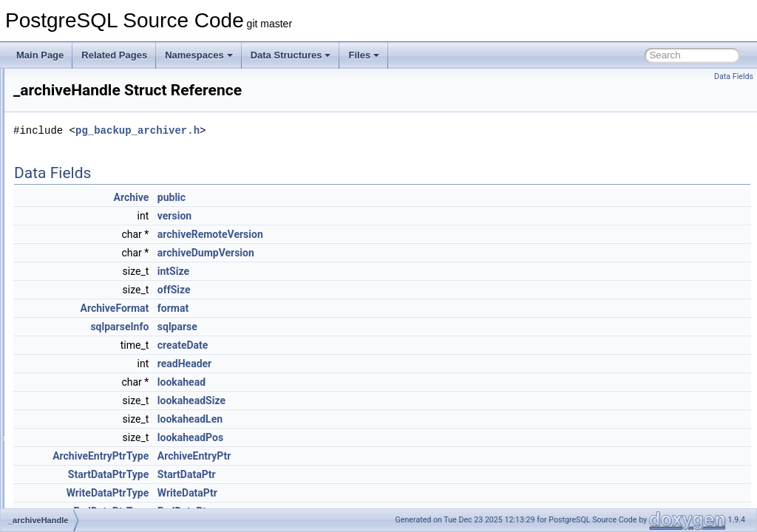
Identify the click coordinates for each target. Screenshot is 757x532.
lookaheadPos (375, 437)
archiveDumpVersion (391, 253)
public (356, 197)
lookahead (366, 382)
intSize (358, 271)
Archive (316, 197)
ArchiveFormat (300, 308)
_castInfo (67, 341)
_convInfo (68, 438)
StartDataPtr (371, 474)
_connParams (76, 406)
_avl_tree (67, 324)
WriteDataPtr (372, 493)
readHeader (369, 364)
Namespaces (199, 55)
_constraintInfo (78, 422)
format (358, 308)
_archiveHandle (79, 259)
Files (364, 55)
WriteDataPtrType (293, 493)
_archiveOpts (75, 276)
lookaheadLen (375, 419)
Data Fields (734, 76)
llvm (57, 194)
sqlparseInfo (304, 327)
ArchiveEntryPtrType (285, 456)
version (359, 216)
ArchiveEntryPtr (379, 456)
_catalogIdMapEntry (88, 357)
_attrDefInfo (72, 292)
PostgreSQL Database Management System (112, 97)
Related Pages (114, 55)
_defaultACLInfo (81, 454)
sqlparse (362, 327)
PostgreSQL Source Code (64, 81)
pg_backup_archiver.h (322, 130)
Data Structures (291, 55)
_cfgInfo (65, 373)
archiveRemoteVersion (395, 234)
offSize (359, 290)
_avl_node (69, 308)
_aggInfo (66, 243)
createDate (368, 345)
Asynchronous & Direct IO (76, 113)
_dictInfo (65, 503)
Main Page (40, 55)
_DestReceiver (78, 487)
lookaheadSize (376, 400)
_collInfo (65, 389)
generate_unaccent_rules (99, 178)
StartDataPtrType (293, 474)
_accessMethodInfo (87, 227)
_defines (65, 471)
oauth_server (75, 211)
